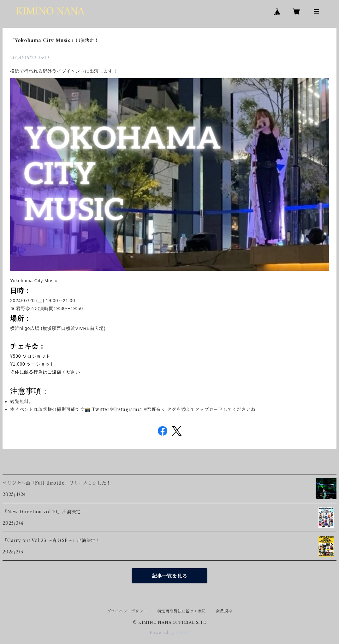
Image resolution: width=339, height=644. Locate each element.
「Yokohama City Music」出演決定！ (55, 40)
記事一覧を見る (169, 576)
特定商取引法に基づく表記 (182, 611)
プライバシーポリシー (127, 611)
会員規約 (224, 611)
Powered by (170, 632)
